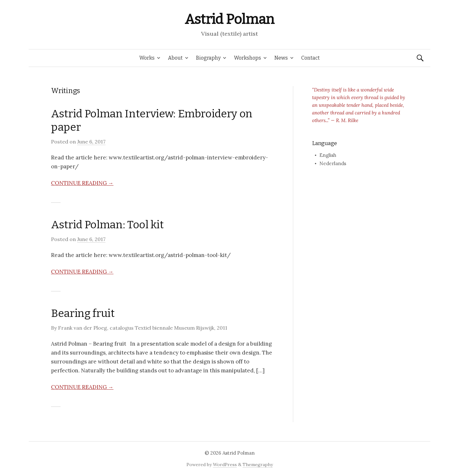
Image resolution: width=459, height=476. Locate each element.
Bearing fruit (83, 313)
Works (147, 58)
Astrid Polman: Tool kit (107, 225)
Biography (208, 58)
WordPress (225, 465)
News (281, 58)
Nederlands (333, 163)
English (328, 155)
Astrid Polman (229, 19)
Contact (310, 58)
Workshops (248, 58)
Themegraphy (258, 465)
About (175, 58)
